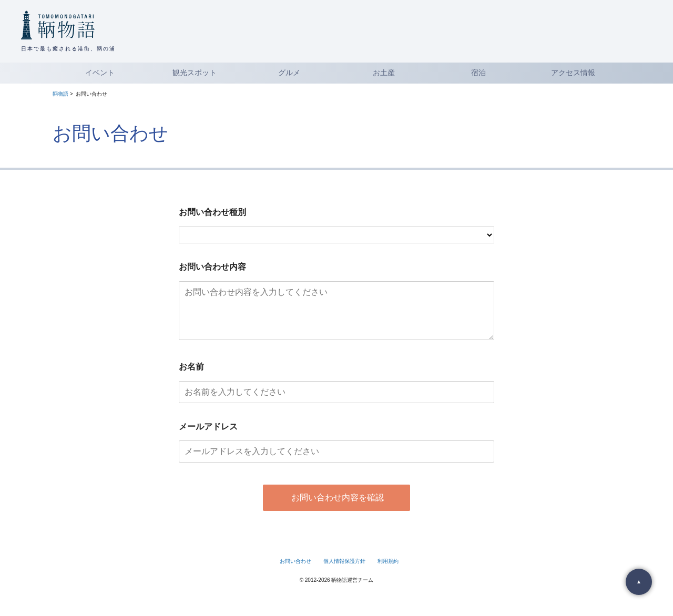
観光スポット (195, 73)
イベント (100, 73)
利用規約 (388, 572)
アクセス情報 (573, 73)
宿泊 (478, 73)
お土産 (384, 73)
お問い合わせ (295, 572)
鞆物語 (60, 94)
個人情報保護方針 (344, 572)
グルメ (289, 73)
